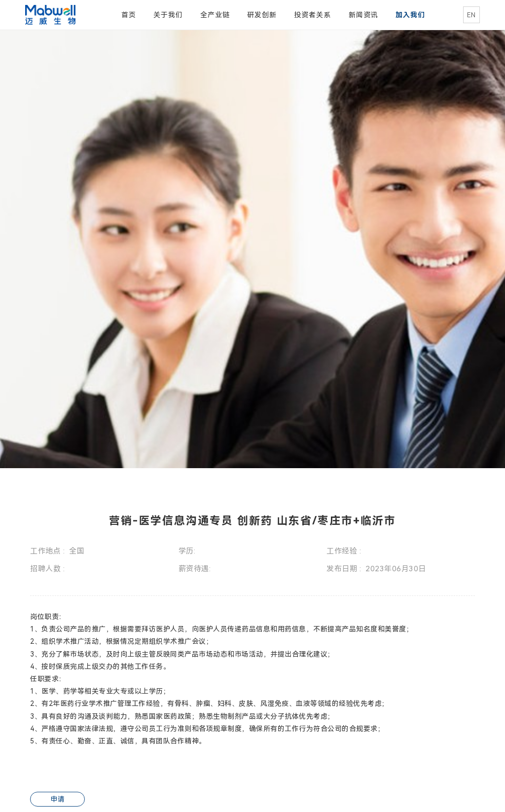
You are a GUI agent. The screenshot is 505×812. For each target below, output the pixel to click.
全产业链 (215, 15)
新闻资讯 (363, 15)
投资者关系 (312, 15)
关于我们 (168, 15)
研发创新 (262, 15)
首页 (129, 15)
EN (471, 15)
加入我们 (410, 15)
